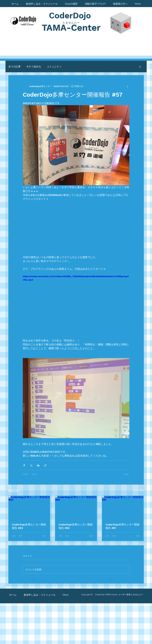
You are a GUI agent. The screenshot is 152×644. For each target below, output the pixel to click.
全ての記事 (14, 66)
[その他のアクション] (128, 86)
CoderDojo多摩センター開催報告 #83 (29, 526)
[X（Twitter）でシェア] (31, 465)
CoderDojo (71, 16)
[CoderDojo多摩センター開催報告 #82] (76, 508)
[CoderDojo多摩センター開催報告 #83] (29, 508)
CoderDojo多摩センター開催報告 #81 (122, 526)
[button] (140, 67)
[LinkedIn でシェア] (38, 465)
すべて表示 (139, 490)
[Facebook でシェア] (24, 465)
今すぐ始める (34, 66)
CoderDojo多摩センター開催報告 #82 (76, 526)
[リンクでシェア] (45, 465)
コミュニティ (54, 66)
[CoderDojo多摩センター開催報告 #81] (123, 508)
